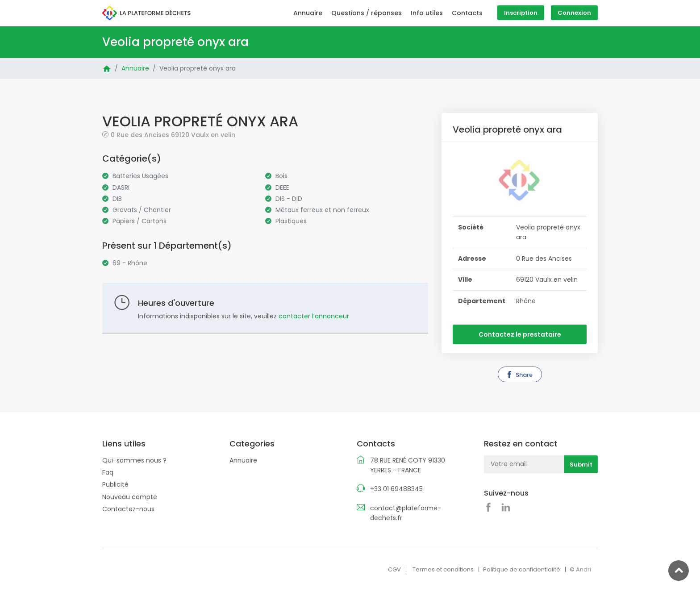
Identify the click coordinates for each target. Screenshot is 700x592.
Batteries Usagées (140, 176)
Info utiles (427, 13)
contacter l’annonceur (314, 316)
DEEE (282, 188)
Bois (281, 176)
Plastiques (291, 221)
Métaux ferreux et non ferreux (322, 210)
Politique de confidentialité (522, 569)
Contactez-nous (128, 509)
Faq (108, 472)
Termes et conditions (443, 569)
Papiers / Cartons (140, 221)
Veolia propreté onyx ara (198, 68)
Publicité (115, 484)
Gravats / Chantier (142, 210)
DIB (117, 199)
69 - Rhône (130, 263)
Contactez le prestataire (520, 334)
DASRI (121, 188)
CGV (394, 569)
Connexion (574, 13)
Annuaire (308, 13)
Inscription (521, 13)
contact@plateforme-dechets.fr (406, 513)
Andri (583, 569)
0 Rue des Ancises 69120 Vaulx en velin (173, 135)
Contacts (467, 13)
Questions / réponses (367, 13)
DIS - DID (289, 199)
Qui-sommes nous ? (134, 460)
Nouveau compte (130, 497)
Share (519, 375)
